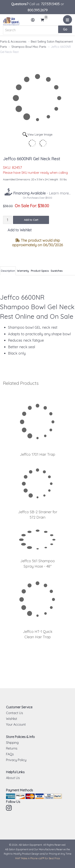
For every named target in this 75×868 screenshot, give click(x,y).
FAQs (10, 754)
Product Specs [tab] (40, 271)
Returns (12, 748)
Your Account (16, 724)
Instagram (9, 808)
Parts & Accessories (13, 42)
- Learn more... (41, 193)
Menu (68, 21)
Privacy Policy (16, 760)
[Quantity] (7, 220)
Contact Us (14, 713)
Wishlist (12, 719)
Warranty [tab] (23, 271)
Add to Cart (31, 220)
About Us (13, 778)
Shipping (12, 743)
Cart (44, 20)
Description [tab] (8, 271)
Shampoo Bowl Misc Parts (29, 47)
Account (34, 21)
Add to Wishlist (20, 230)
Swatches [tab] (56, 271)
